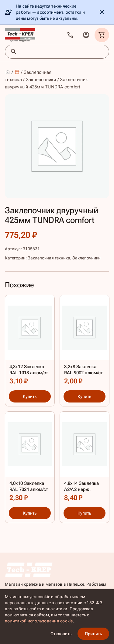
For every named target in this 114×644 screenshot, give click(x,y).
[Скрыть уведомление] (102, 12)
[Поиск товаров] (62, 52)
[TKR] (20, 35)
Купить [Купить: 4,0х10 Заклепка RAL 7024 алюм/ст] (30, 513)
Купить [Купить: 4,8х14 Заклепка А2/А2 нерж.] (84, 513)
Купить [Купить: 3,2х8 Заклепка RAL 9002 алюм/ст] (84, 396)
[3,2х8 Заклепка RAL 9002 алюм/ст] (85, 341)
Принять (93, 634)
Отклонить (61, 634)
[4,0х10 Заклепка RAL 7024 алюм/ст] (30, 458)
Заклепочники (41, 80)
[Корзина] (102, 35)
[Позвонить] (70, 35)
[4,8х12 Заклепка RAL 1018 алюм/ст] (30, 341)
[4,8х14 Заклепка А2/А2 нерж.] (85, 458)
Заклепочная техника (49, 258)
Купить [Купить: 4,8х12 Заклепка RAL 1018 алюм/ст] (30, 396)
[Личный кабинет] (86, 35)
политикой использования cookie (39, 621)
